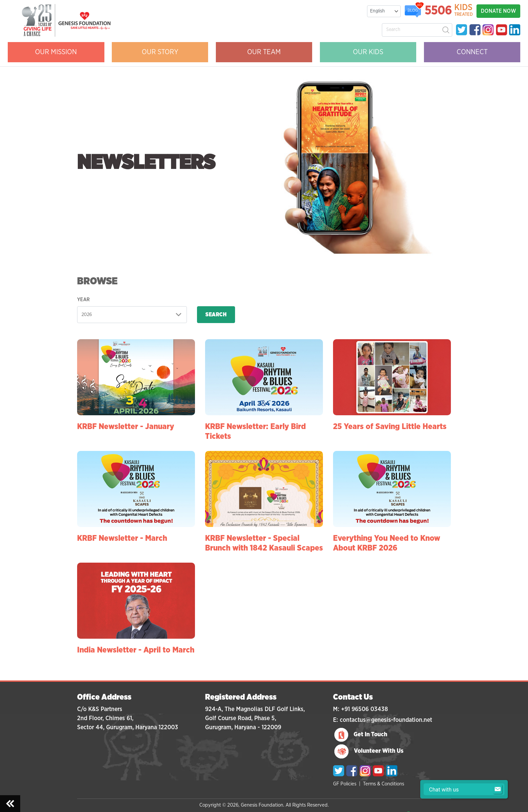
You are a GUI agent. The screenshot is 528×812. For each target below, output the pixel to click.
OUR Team (264, 52)
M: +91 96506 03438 (360, 709)
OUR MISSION (56, 52)
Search (216, 315)
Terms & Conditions (384, 784)
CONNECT (472, 52)
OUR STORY (160, 52)
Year (83, 300)
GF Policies (345, 784)
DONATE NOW (498, 11)
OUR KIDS (368, 52)
